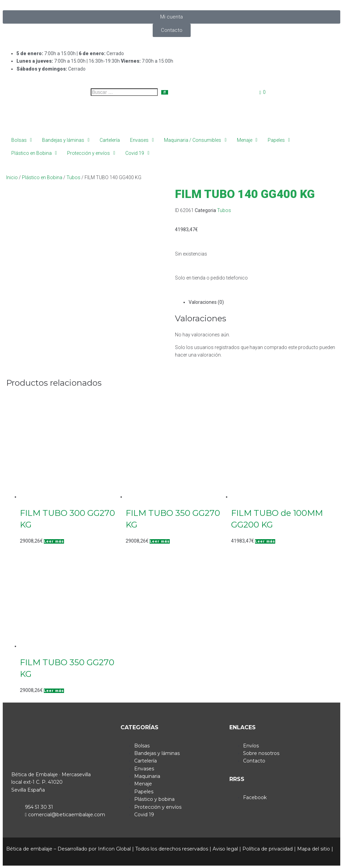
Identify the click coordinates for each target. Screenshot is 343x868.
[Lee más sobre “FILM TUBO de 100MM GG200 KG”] (265, 541)
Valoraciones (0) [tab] (206, 302)
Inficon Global (114, 849)
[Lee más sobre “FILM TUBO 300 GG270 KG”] (54, 541)
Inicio (12, 177)
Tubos (73, 177)
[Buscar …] (124, 92)
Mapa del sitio (314, 849)
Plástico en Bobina (42, 177)
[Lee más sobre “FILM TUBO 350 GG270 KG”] (160, 541)
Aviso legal (225, 849)
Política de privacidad (268, 849)
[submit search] (165, 92)
